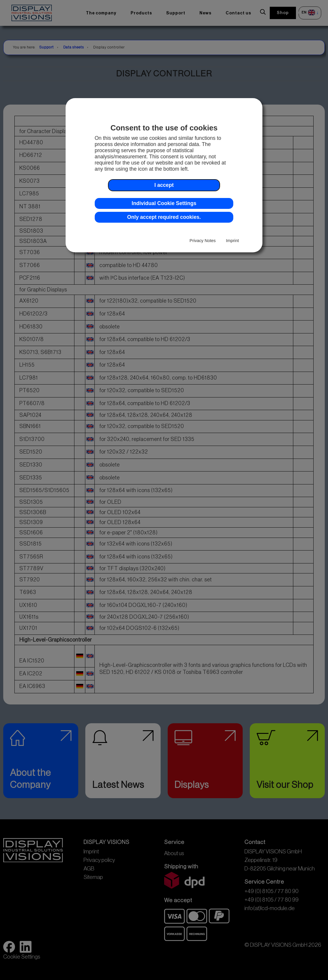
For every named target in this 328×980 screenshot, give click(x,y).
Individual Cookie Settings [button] (164, 203)
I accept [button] (164, 185)
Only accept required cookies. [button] (164, 217)
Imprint (232, 241)
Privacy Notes (203, 241)
